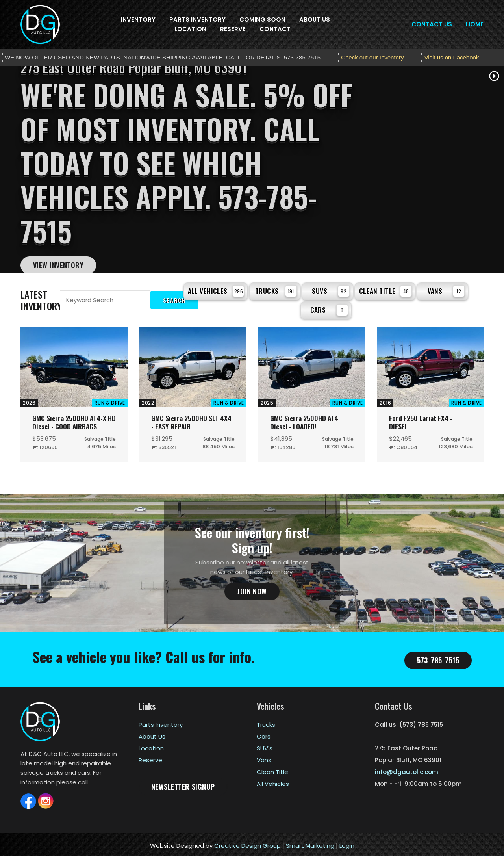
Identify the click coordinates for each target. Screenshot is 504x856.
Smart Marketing (310, 843)
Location (190, 29)
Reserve (233, 29)
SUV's (265, 746)
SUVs (331, 290)
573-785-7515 (438, 658)
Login (347, 843)
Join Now (252, 589)
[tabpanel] (252, 170)
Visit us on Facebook (451, 57)
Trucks (276, 290)
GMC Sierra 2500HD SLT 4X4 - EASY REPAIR (186, 420)
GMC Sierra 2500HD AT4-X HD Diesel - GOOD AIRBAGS (72, 420)
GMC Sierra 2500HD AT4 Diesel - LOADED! (306, 420)
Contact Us (432, 24)
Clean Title (386, 290)
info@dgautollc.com (407, 770)
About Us (315, 19)
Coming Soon (262, 19)
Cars (329, 308)
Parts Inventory (197, 19)
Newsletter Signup (183, 784)
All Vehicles (216, 290)
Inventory (138, 19)
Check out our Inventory (372, 57)
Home (475, 24)
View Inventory (58, 265)
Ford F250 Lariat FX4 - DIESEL (422, 420)
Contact (275, 29)
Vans (446, 290)
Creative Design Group (247, 843)
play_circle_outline (494, 76)
